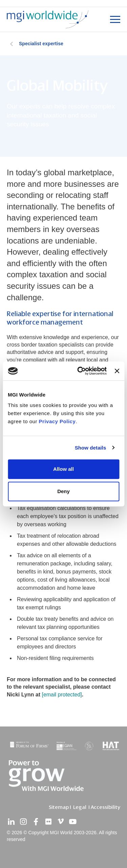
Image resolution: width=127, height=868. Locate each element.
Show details (91, 448)
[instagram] (23, 822)
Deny (63, 491)
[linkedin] (11, 822)
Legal (80, 807)
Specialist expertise (41, 44)
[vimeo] (61, 822)
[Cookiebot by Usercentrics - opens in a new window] (80, 371)
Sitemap (59, 807)
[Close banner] (117, 371)
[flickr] (48, 822)
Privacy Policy (57, 421)
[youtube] (73, 822)
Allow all (63, 469)
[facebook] (36, 822)
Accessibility (105, 807)
